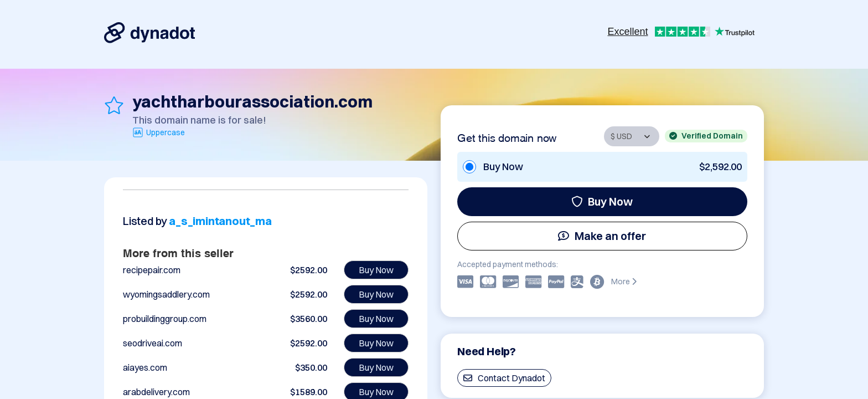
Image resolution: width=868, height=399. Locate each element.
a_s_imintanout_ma (220, 221)
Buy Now (602, 201)
